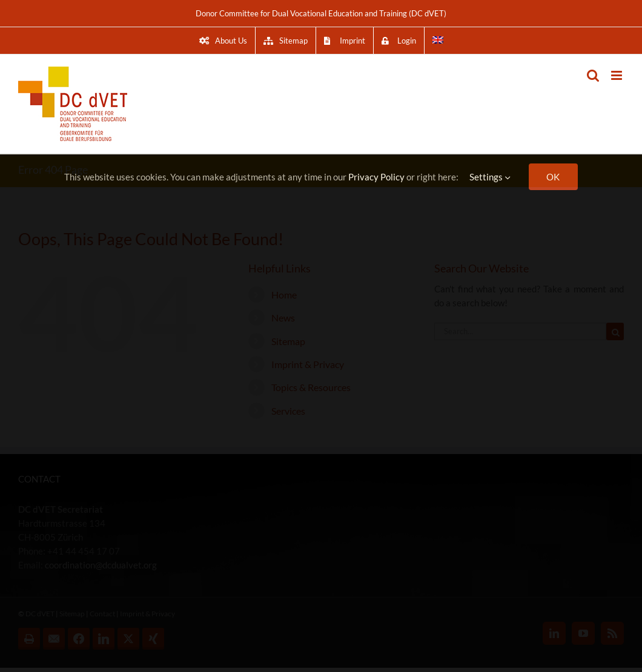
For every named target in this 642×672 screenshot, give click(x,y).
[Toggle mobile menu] (617, 75)
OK (553, 177)
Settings (490, 177)
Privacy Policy (376, 177)
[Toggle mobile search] (593, 75)
